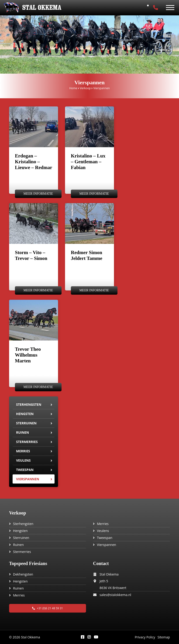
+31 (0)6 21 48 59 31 (48, 608)
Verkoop (85, 88)
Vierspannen (28, 479)
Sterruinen (26, 423)
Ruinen (22, 432)
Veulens (23, 460)
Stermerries (27, 442)
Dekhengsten (23, 574)
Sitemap (164, 637)
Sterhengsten (29, 404)
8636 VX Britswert (113, 588)
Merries (23, 451)
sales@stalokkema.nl (115, 595)
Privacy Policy (145, 637)
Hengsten (25, 414)
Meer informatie (38, 194)
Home (73, 88)
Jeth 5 (104, 581)
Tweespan (25, 470)
